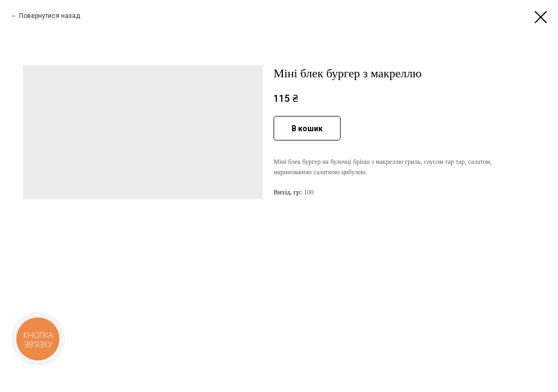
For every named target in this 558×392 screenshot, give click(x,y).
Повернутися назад (50, 16)
